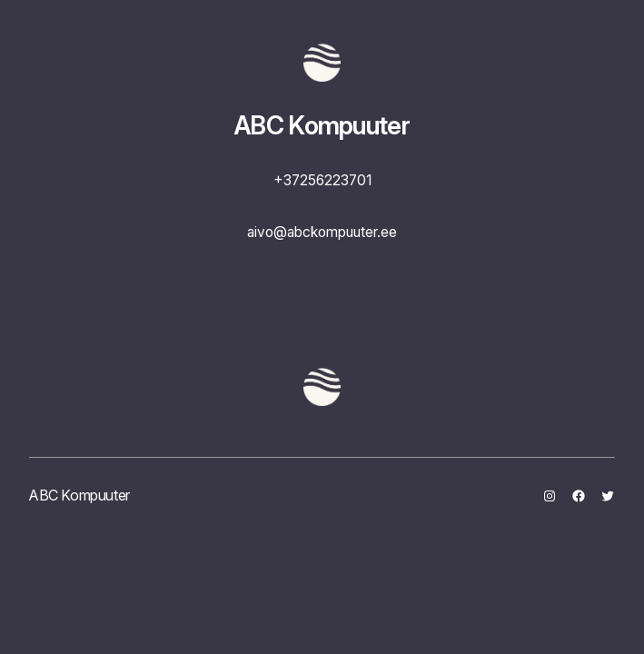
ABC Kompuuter (322, 125)
